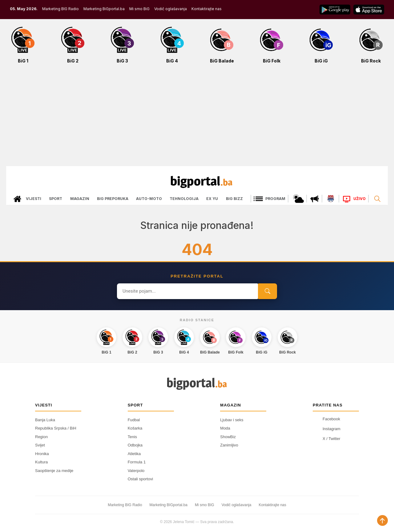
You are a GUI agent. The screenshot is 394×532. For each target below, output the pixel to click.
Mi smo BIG (205, 505)
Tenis (132, 437)
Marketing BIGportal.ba (169, 505)
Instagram (327, 429)
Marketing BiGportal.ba (104, 9)
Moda (225, 428)
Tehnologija (184, 199)
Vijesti (34, 199)
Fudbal (134, 420)
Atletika (134, 454)
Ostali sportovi (140, 479)
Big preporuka (113, 199)
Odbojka (135, 445)
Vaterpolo (136, 471)
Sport (56, 199)
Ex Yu (212, 199)
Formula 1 (137, 462)
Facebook (326, 419)
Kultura (41, 462)
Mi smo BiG (139, 9)
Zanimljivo (229, 445)
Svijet (40, 445)
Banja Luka (45, 420)
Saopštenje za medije (54, 471)
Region (41, 437)
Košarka (135, 428)
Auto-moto (149, 199)
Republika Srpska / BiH (56, 428)
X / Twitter (327, 439)
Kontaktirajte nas (207, 9)
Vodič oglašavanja (171, 9)
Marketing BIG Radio (60, 9)
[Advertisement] (197, 118)
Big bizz (234, 199)
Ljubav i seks (232, 420)
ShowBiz (228, 437)
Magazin (80, 199)
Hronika (42, 454)
